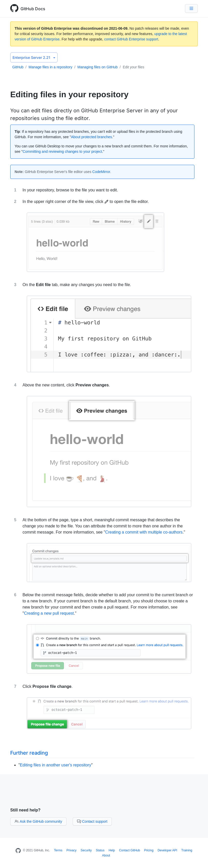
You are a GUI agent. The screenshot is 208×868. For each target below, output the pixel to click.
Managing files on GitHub (98, 67)
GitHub (18, 67)
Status (100, 850)
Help (112, 850)
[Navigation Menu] (191, 8)
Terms (58, 850)
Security (86, 850)
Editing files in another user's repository (56, 765)
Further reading (29, 753)
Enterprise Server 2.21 (34, 57)
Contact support (92, 821)
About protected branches (92, 137)
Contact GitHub (129, 850)
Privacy (72, 850)
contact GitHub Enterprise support (131, 39)
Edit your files (134, 67)
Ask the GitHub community (38, 821)
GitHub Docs (33, 9)
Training (187, 850)
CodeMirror (101, 172)
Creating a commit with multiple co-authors (144, 532)
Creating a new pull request (49, 613)
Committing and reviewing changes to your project (62, 151)
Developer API (167, 850)
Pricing (149, 850)
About (106, 855)
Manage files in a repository (50, 67)
